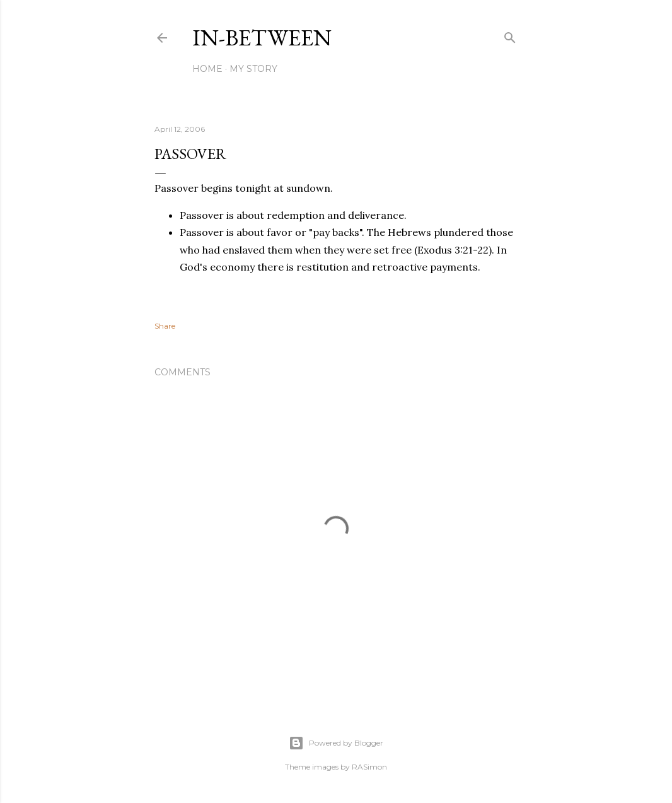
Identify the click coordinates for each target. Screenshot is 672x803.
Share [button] (165, 326)
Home (207, 69)
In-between (262, 38)
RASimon (369, 767)
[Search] (510, 35)
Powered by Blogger (336, 743)
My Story (253, 69)
